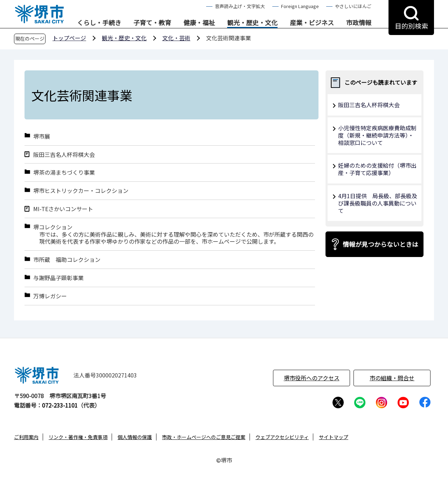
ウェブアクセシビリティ (282, 437)
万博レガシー (50, 296)
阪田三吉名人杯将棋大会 (64, 155)
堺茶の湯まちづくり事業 (64, 172)
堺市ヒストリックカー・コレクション (81, 191)
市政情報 (359, 23)
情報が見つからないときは (380, 244)
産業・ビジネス (312, 23)
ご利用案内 (26, 437)
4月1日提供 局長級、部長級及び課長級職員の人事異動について (378, 203)
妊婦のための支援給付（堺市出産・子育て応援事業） (377, 169)
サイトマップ (334, 437)
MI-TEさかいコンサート (63, 209)
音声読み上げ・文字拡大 (240, 6)
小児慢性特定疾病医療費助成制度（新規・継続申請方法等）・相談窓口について (377, 135)
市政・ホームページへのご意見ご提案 (204, 437)
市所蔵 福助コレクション (67, 260)
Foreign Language (300, 6)
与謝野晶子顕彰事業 (58, 278)
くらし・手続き (99, 23)
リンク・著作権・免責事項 (78, 437)
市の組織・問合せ (392, 378)
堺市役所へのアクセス (312, 378)
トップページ (69, 38)
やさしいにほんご (353, 6)
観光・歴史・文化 (252, 23)
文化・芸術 (176, 38)
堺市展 (42, 136)
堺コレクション (53, 227)
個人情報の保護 (135, 437)
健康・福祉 (199, 23)
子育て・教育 (152, 23)
